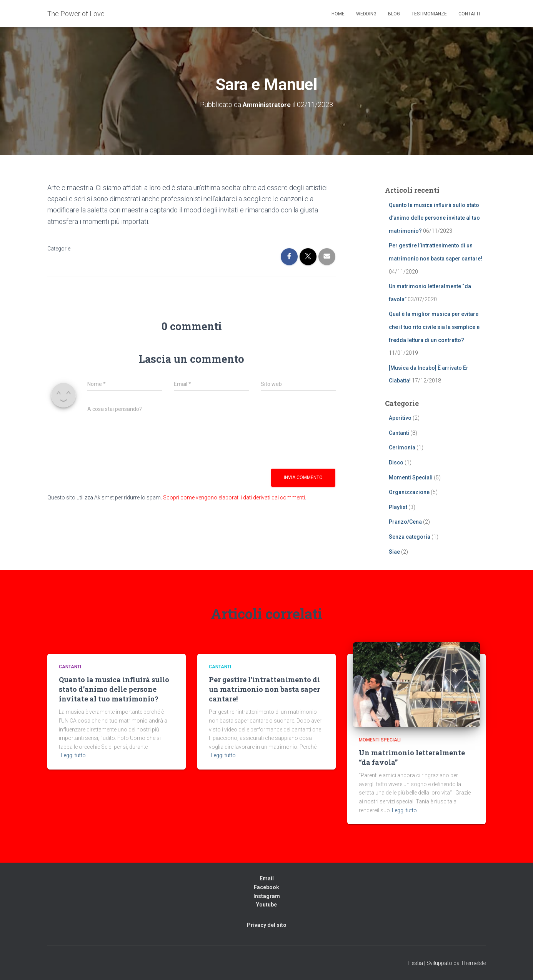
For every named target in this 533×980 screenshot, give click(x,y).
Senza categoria (410, 537)
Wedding (366, 14)
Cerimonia (402, 447)
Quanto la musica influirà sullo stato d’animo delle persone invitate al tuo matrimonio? (434, 218)
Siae (394, 552)
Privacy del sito (267, 925)
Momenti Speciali (411, 477)
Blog (394, 14)
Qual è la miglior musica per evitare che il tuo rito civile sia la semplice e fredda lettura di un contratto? (434, 327)
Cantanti (399, 433)
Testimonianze (429, 14)
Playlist (398, 507)
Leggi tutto (73, 755)
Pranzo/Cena (405, 522)
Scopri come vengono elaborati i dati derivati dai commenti (234, 498)
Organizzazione (409, 492)
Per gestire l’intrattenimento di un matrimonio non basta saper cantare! (264, 689)
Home (338, 14)
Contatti (469, 14)
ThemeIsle (473, 963)
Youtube (266, 905)
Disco (396, 462)
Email (267, 878)
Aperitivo (400, 418)
